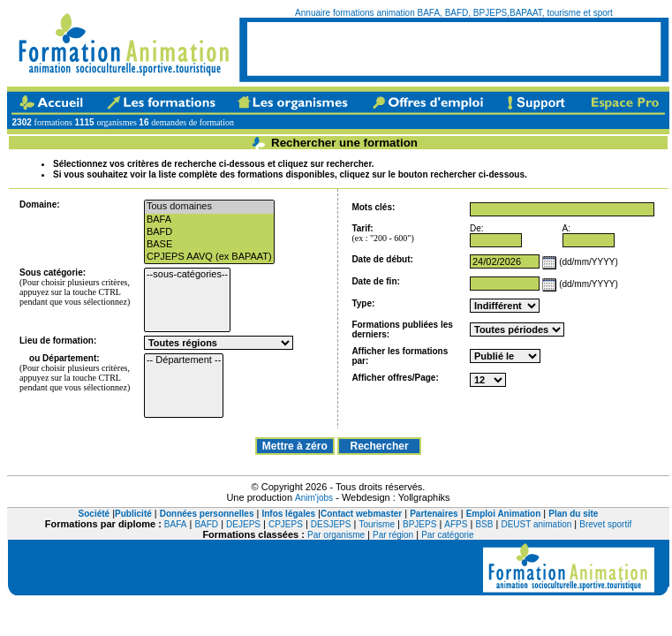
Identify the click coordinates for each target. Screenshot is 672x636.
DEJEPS (243, 524)
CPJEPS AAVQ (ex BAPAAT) (209, 257)
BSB (484, 524)
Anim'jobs (314, 498)
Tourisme (377, 524)
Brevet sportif (605, 524)
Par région (393, 535)
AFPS (456, 524)
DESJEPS (331, 524)
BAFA (209, 220)
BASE (209, 245)
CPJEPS (286, 524)
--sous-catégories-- (187, 275)
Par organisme (336, 535)
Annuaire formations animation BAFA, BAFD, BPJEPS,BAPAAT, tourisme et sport (454, 13)
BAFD (209, 232)
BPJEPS (419, 524)
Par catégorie (447, 535)
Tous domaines (209, 207)
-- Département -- (184, 360)
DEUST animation (536, 524)
